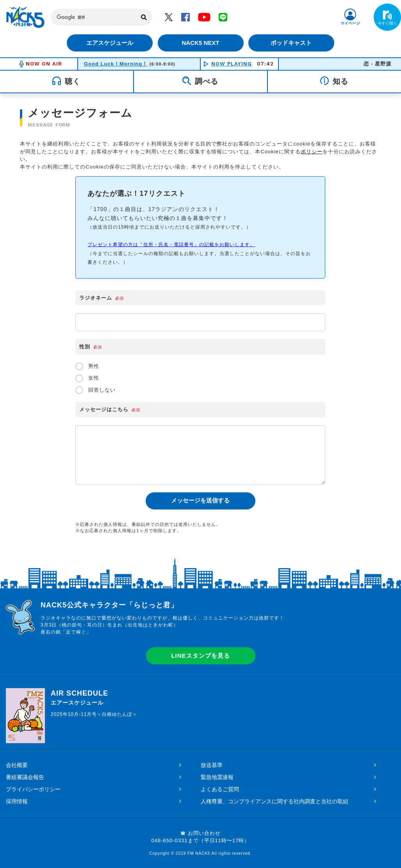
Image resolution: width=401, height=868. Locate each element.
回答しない (95, 390)
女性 (87, 378)
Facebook (185, 17)
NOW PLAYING (232, 64)
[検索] (94, 17)
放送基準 (212, 765)
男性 (87, 366)
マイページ (350, 23)
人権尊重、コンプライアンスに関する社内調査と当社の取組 (274, 801)
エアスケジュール (109, 43)
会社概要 (17, 765)
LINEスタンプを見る (200, 656)
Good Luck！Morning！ (116, 64)
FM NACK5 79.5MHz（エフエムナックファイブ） (25, 17)
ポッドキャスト (292, 43)
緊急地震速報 (217, 777)
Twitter (169, 17)
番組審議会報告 (25, 777)
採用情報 (17, 801)
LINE (223, 17)
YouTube (204, 17)
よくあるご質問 (220, 789)
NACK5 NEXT (200, 43)
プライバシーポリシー (33, 789)
